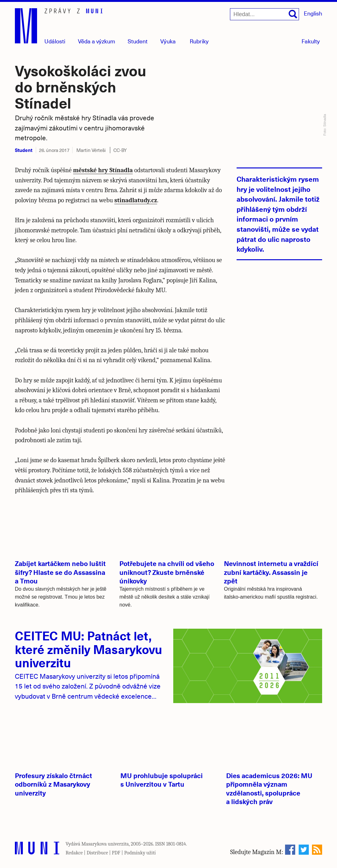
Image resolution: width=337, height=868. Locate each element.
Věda (97, 41)
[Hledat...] (264, 14)
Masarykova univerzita (105, 844)
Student (138, 41)
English (313, 13)
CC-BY (120, 150)
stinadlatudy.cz (136, 200)
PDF (116, 853)
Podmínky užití (140, 853)
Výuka (168, 41)
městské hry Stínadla (103, 170)
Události (55, 41)
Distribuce (97, 853)
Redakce (74, 853)
